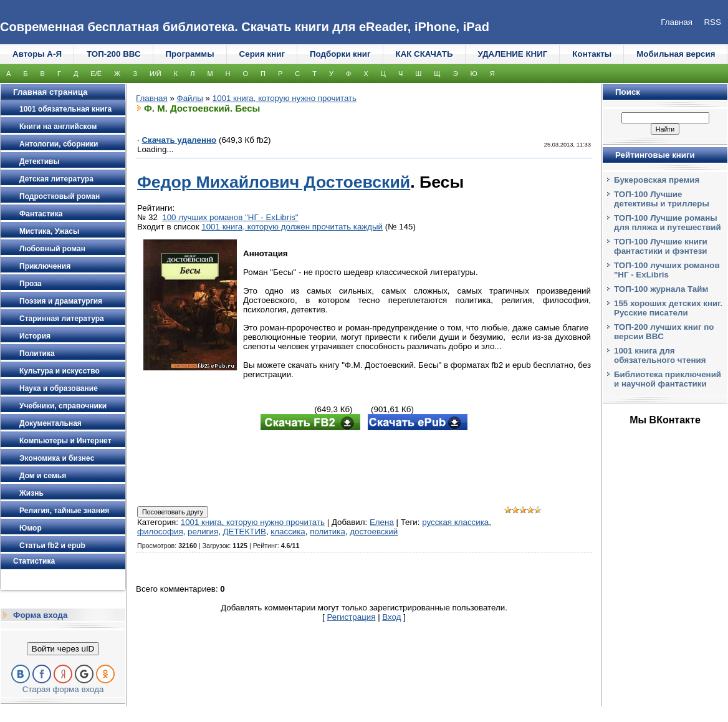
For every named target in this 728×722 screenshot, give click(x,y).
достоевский (374, 532)
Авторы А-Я (37, 54)
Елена (382, 522)
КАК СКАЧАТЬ (424, 54)
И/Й (156, 74)
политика (328, 532)
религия (203, 532)
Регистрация (352, 617)
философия (160, 532)
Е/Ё (96, 74)
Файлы (190, 98)
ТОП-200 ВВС (114, 54)
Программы (190, 54)
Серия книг (262, 54)
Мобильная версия (676, 54)
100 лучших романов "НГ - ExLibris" (230, 217)
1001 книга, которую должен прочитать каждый (292, 227)
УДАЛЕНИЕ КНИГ (513, 54)
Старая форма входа (63, 689)
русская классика (455, 522)
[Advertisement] (364, 469)
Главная (152, 98)
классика (288, 532)
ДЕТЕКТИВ (245, 532)
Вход (391, 617)
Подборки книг (340, 54)
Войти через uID (63, 649)
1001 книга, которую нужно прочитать (285, 98)
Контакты (592, 54)
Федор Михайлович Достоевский (274, 182)
